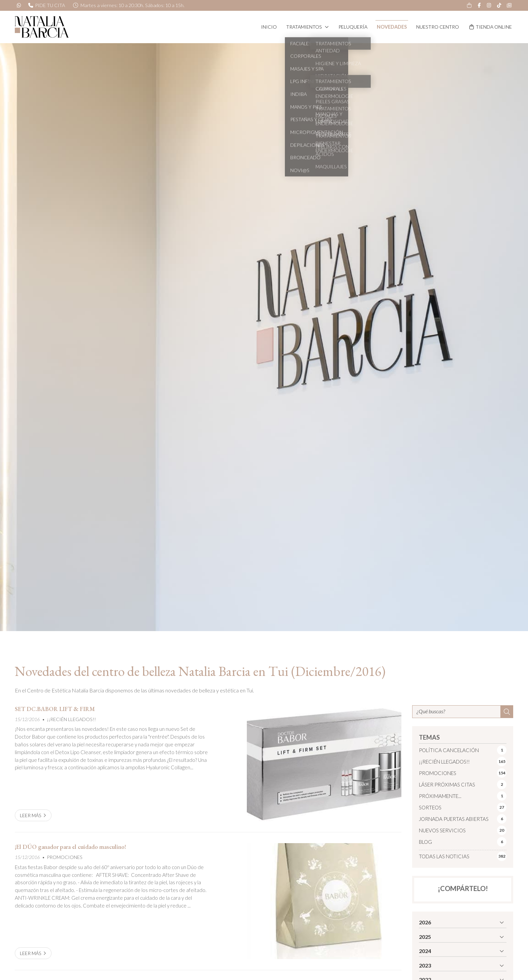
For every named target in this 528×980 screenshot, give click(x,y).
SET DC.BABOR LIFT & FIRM (55, 709)
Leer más (31, 815)
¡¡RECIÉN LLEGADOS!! (71, 719)
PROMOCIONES (65, 857)
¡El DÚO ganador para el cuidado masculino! (70, 847)
